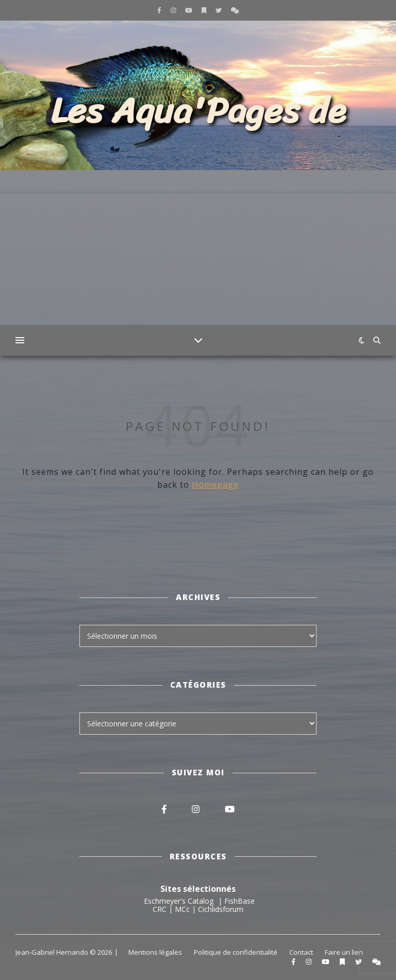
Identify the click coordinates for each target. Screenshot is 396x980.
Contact (301, 952)
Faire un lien (344, 952)
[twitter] (219, 10)
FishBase (240, 901)
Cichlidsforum (221, 909)
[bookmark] (205, 10)
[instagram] (174, 10)
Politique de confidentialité (236, 952)
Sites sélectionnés (198, 889)
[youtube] (189, 10)
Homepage (215, 485)
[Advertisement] (198, 265)
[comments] (235, 10)
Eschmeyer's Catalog (179, 901)
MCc (182, 909)
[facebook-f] (160, 10)
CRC (160, 909)
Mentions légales (155, 952)
